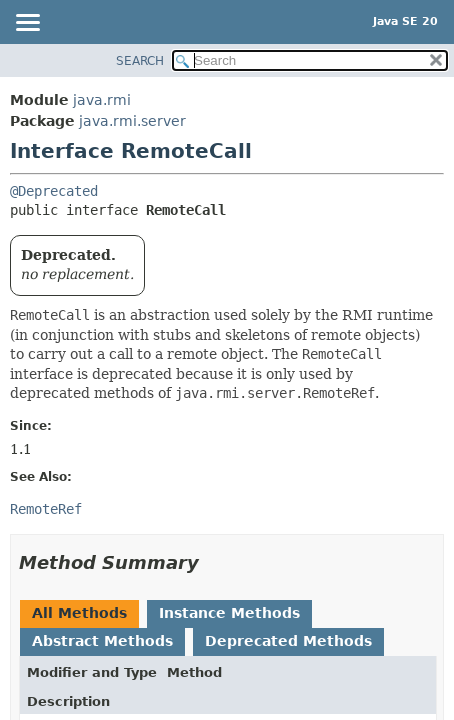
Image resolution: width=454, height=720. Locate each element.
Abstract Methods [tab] (102, 641)
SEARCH (140, 61)
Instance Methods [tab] (229, 613)
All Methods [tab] (79, 613)
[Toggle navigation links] (27, 24)
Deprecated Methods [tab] (288, 641)
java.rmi (102, 100)
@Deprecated (54, 191)
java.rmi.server (132, 121)
